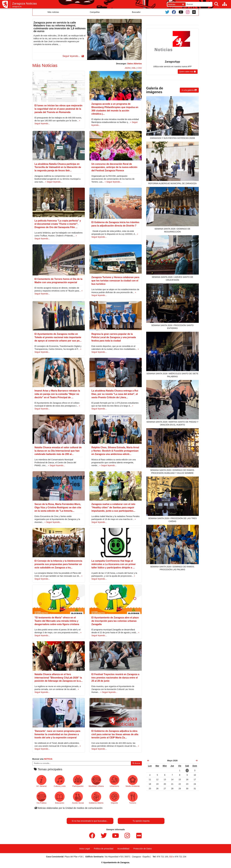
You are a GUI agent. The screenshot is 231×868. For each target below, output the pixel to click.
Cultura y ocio (60, 781)
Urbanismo (114, 781)
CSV (140, 68)
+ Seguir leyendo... (54, 182)
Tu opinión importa (141, 821)
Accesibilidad (123, 849)
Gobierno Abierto (96, 798)
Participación (78, 781)
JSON (127, 68)
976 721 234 (181, 857)
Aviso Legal (84, 849)
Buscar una (42, 759)
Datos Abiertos (134, 64)
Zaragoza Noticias (24, 3)
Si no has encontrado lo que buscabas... (90, 821)
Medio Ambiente (133, 781)
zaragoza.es (17, 7)
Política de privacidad (104, 849)
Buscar (136, 763)
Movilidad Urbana (96, 781)
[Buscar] (216, 4)
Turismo (133, 798)
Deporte (114, 798)
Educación (60, 798)
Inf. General (41, 781)
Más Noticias (45, 65)
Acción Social (78, 798)
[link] (148, 761)
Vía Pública (42, 798)
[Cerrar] (183, 4)
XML (134, 68)
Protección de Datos (143, 849)
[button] (73, 56)
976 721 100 (162, 857)
